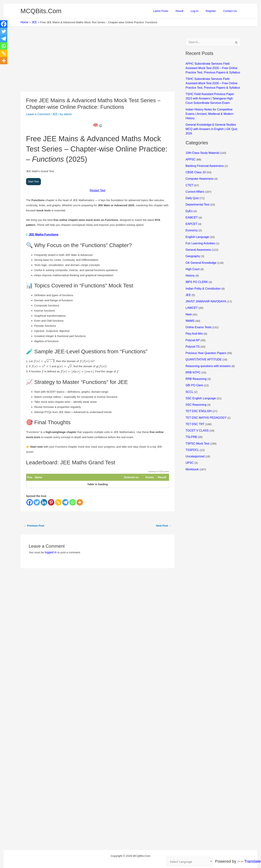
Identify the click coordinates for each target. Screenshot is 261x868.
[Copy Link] (58, 501)
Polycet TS (192, 325)
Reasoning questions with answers (207, 344)
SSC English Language (200, 375)
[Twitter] (37, 501)
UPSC (189, 437)
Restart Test (98, 190)
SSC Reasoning (195, 381)
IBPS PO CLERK (196, 263)
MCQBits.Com (41, 11)
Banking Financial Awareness (204, 152)
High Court (192, 251)
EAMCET (191, 202)
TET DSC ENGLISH (198, 387)
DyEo (189, 195)
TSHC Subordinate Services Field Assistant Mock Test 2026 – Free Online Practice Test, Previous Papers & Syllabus (213, 81)
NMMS (190, 300)
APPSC (190, 146)
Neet (189, 294)
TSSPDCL (192, 424)
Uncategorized (195, 430)
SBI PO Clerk (194, 362)
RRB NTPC (193, 350)
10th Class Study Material (201, 140)
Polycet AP (192, 319)
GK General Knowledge (200, 245)
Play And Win (194, 313)
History (190, 257)
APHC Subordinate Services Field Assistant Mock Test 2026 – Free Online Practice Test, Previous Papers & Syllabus (213, 67)
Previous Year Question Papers (205, 331)
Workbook (192, 443)
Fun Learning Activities (199, 226)
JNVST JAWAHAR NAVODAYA (205, 282)
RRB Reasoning (196, 356)
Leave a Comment (37, 114)
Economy (191, 214)
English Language (197, 220)
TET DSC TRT (194, 399)
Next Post (164, 524)
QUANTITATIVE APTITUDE (202, 338)
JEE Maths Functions (43, 234)
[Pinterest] (51, 501)
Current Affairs (194, 177)
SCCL (189, 368)
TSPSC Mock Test (197, 418)
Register (213, 11)
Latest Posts (169, 11)
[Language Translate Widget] (191, 862)
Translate (249, 861)
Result (186, 11)
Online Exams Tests (198, 307)
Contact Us (231, 11)
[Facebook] (30, 501)
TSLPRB (191, 412)
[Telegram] (65, 501)
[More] (80, 501)
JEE (53, 114)
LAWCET (191, 288)
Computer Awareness (199, 165)
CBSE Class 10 (195, 158)
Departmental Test (197, 189)
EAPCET (191, 208)
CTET (189, 171)
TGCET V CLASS (196, 406)
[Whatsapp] (73, 501)
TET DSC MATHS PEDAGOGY (205, 393)
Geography (192, 239)
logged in (50, 551)
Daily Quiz (192, 183)
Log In (199, 11)
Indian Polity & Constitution (202, 270)
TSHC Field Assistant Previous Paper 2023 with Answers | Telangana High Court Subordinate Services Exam (212, 96)
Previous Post (34, 524)
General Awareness (198, 233)
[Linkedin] (44, 501)
